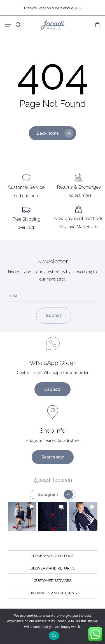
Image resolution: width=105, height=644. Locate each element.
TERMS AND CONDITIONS (53, 556)
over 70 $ (26, 227)
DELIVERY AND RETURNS (53, 568)
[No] (98, 626)
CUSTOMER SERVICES (53, 581)
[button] (22, 516)
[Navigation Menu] (8, 25)
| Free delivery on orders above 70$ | (53, 8)
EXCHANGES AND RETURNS (53, 593)
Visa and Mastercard (79, 227)
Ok (54, 636)
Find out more (26, 196)
